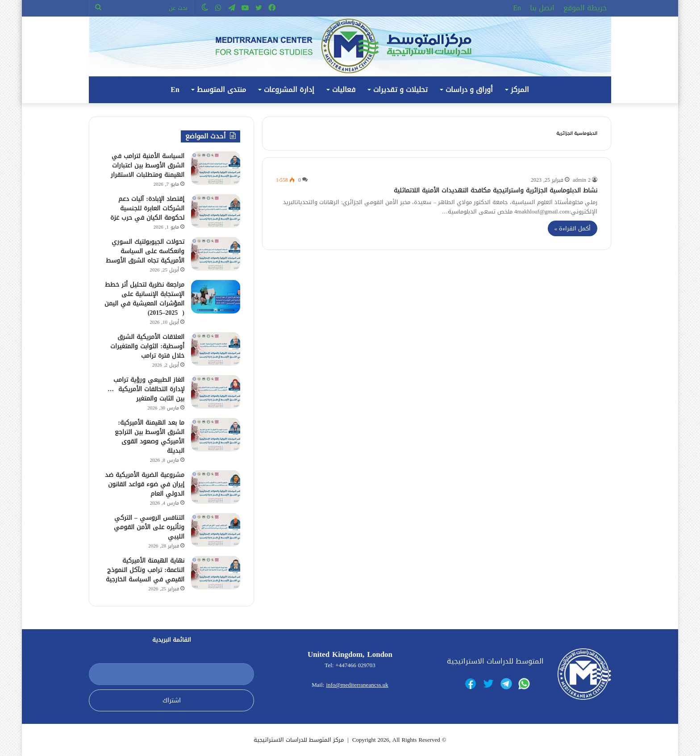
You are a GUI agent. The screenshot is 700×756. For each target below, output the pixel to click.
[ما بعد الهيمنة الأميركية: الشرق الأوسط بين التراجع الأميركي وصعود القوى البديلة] (216, 435)
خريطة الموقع (585, 8)
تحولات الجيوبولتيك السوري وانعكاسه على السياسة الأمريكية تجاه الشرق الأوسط (145, 251)
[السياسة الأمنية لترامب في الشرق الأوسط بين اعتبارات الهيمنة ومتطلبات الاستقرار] (216, 168)
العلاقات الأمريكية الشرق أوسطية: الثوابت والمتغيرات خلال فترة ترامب (147, 346)
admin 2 (582, 180)
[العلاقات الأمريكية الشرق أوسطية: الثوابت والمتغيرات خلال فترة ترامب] (216, 349)
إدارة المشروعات (289, 90)
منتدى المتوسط (221, 90)
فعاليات (344, 90)
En (517, 8)
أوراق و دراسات (469, 90)
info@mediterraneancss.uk (357, 685)
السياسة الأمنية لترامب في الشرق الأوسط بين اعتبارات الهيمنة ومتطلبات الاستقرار (148, 165)
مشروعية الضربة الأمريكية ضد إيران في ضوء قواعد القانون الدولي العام (145, 484)
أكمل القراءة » (573, 228)
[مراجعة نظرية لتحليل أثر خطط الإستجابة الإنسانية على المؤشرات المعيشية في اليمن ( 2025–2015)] (216, 297)
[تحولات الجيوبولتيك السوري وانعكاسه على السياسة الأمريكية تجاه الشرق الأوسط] (216, 254)
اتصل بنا (542, 8)
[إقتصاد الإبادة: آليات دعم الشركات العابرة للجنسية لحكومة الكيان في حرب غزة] (216, 211)
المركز (520, 90)
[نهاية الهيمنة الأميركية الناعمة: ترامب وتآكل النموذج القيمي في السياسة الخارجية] (216, 573)
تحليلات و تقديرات (400, 90)
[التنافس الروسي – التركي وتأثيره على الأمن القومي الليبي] (216, 530)
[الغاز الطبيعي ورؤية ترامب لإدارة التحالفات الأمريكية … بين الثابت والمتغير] (216, 392)
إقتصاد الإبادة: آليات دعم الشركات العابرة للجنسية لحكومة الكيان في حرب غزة (147, 208)
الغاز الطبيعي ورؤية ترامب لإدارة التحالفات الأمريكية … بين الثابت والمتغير (146, 389)
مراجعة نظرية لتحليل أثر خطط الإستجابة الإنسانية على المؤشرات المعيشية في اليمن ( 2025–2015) (144, 299)
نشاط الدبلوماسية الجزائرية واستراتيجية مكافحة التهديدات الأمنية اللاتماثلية (496, 190)
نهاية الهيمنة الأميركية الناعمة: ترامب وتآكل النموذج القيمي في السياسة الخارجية (145, 570)
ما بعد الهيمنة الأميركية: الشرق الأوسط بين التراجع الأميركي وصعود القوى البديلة (150, 437)
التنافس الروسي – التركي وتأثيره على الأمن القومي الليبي (149, 527)
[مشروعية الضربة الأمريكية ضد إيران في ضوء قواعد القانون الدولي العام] (216, 487)
